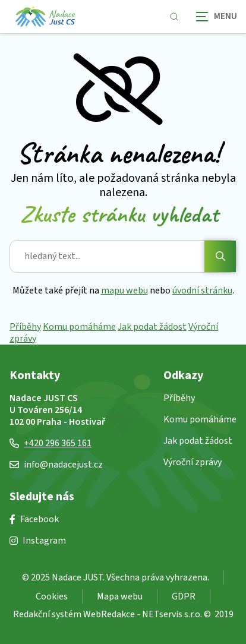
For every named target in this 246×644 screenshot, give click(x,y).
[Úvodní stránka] (45, 17)
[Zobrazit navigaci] (216, 16)
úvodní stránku (202, 291)
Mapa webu (120, 596)
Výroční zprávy (193, 462)
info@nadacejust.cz (56, 465)
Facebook (34, 519)
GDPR (184, 596)
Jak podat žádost (152, 327)
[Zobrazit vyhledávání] (174, 17)
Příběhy (25, 327)
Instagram (38, 541)
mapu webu (124, 291)
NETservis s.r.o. (172, 614)
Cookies (52, 596)
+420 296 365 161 (51, 443)
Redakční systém (47, 614)
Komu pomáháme (79, 327)
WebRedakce (109, 614)
